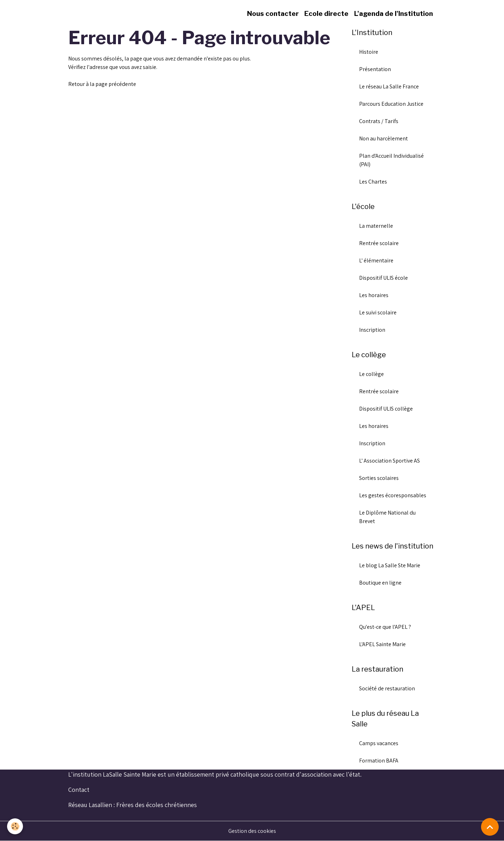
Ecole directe (326, 13)
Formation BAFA (379, 761)
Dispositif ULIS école (383, 278)
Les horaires (374, 295)
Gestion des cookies (252, 831)
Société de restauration (387, 688)
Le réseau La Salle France (389, 86)
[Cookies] (15, 826)
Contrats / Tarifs (379, 121)
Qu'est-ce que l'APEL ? (385, 627)
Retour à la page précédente (102, 84)
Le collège (371, 374)
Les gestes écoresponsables (393, 495)
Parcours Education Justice (391, 104)
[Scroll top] (490, 827)
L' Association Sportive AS (389, 461)
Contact (79, 790)
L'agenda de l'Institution (394, 13)
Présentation (375, 69)
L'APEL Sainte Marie (382, 644)
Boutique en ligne (380, 583)
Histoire (369, 52)
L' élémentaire (376, 260)
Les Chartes (373, 182)
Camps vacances (379, 743)
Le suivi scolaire (378, 312)
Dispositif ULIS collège (386, 409)
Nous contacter (273, 13)
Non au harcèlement (383, 138)
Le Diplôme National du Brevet (387, 517)
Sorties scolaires (379, 478)
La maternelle (376, 226)
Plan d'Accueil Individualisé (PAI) (391, 160)
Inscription (372, 330)
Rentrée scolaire (379, 243)
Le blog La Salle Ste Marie (390, 565)
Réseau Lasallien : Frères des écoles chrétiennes (133, 805)
